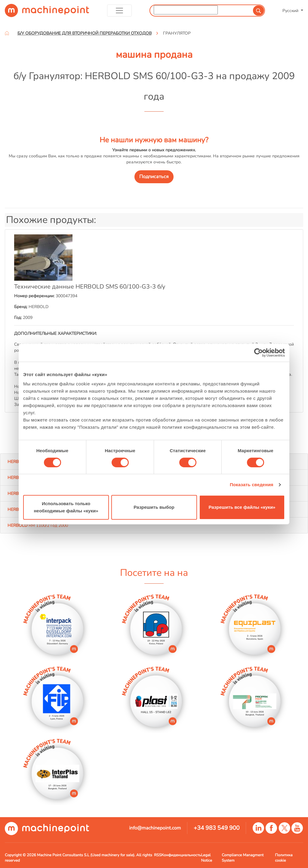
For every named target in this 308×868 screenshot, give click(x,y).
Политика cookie (284, 858)
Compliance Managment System (243, 858)
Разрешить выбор (154, 507)
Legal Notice (206, 858)
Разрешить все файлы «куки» (242, 507)
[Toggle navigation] (120, 11)
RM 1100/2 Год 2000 (38, 525)
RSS (158, 855)
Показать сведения (252, 485)
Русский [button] (291, 11)
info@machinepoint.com (155, 828)
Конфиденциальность (181, 855)
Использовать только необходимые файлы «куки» (66, 507)
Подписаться (154, 177)
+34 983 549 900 (217, 828)
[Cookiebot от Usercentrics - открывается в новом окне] (259, 353)
